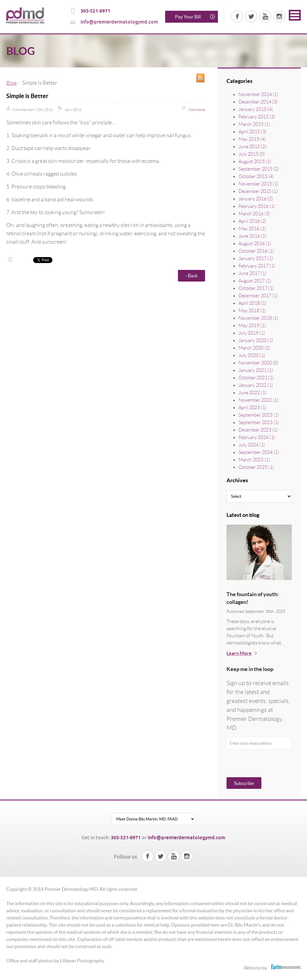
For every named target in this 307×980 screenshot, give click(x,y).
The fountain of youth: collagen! (253, 598)
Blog (11, 83)
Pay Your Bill (188, 17)
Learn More (239, 653)
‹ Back (192, 276)
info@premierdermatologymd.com (119, 22)
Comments (197, 110)
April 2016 (73, 110)
